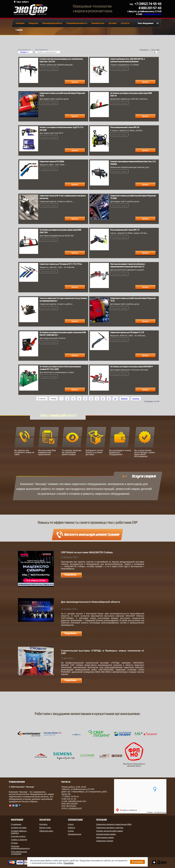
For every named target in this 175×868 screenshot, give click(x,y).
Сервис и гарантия (19, 840)
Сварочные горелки (105, 841)
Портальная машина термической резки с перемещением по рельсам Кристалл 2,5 (128, 265)
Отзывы (14, 843)
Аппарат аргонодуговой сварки (110, 831)
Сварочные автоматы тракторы (110, 828)
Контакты (125, 23)
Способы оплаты (18, 836)
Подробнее (69, 863)
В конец (136, 399)
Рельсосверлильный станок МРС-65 (125, 127)
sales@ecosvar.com (152, 14)
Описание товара (49, 69)
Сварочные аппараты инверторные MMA (114, 824)
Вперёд (124, 399)
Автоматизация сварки (106, 834)
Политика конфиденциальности (20, 847)
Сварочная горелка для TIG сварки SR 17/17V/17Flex (61, 264)
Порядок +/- (24, 52)
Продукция (33, 23)
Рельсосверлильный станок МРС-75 (125, 230)
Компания (20, 23)
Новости (71, 828)
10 (115, 399)
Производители (98, 23)
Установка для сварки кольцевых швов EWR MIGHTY (132, 367)
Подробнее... (71, 575)
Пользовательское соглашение (19, 853)
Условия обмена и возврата (19, 832)
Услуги (71, 824)
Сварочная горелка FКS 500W (52, 162)
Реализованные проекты (77, 23)
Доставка (113, 23)
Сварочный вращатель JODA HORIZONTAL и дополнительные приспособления (128, 60)
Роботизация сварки (105, 837)
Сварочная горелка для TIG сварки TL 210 (127, 332)
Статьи (71, 831)
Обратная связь (46, 831)
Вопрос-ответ (45, 828)
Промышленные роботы (52, 23)
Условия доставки (19, 828)
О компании (16, 824)
